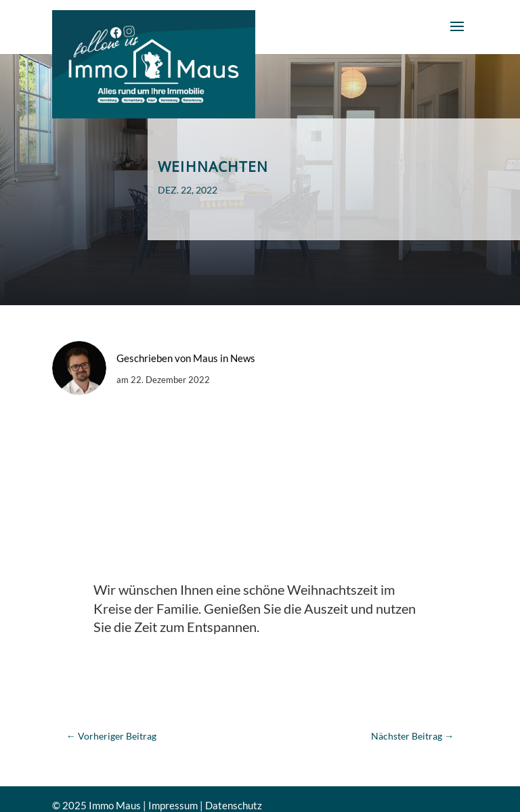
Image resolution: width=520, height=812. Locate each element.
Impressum (173, 805)
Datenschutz (234, 805)
